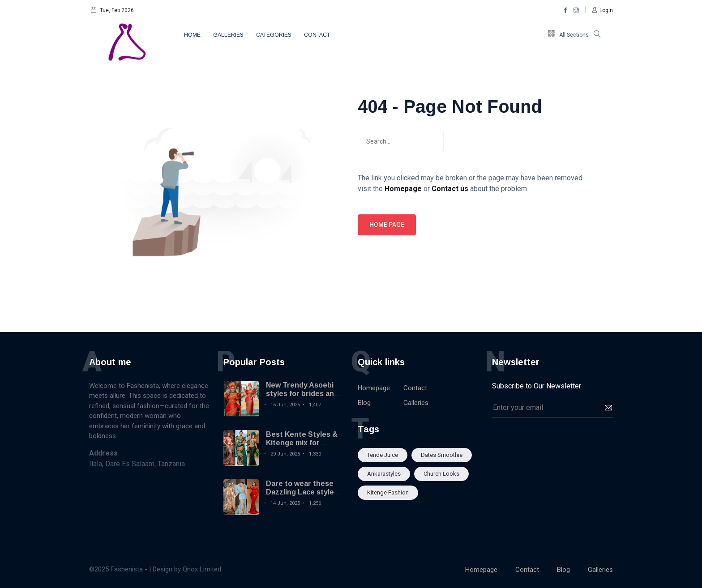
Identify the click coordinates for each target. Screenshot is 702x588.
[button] (602, 10)
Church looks (441, 474)
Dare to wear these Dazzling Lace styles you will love (302, 492)
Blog (364, 403)
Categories (274, 35)
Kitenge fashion (388, 492)
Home (192, 35)
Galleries (228, 35)
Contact (317, 35)
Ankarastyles (384, 474)
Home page (387, 225)
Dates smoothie (442, 455)
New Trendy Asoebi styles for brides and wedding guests (302, 394)
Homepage (374, 388)
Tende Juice (383, 455)
